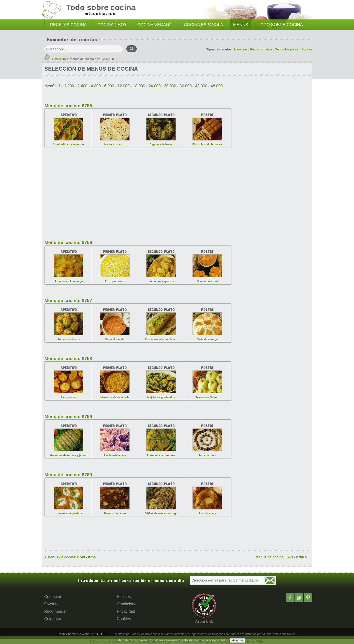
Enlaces (124, 597)
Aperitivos (240, 49)
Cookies (124, 619)
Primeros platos (261, 49)
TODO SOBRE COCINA (280, 25)
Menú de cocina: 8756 (68, 242)
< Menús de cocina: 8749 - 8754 (70, 557)
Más (224, 640)
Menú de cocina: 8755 (68, 106)
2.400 (82, 86)
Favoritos (52, 604)
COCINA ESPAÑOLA (203, 25)
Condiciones (128, 604)
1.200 (69, 86)
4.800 (96, 86)
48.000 (217, 86)
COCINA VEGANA (154, 25)
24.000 (155, 86)
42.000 (201, 86)
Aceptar (238, 640)
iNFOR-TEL (98, 634)
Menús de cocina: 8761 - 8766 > (281, 557)
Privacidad (126, 611)
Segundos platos (287, 49)
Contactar (53, 597)
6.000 (109, 86)
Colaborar (53, 619)
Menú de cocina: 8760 (68, 475)
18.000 (139, 86)
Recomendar (56, 611)
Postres (307, 49)
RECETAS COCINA (68, 25)
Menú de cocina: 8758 (68, 359)
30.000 (170, 86)
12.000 (124, 86)
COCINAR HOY (112, 25)
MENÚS (241, 25)
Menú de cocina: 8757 (68, 300)
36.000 (186, 86)
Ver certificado (204, 622)
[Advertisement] (138, 191)
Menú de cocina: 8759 (68, 417)
